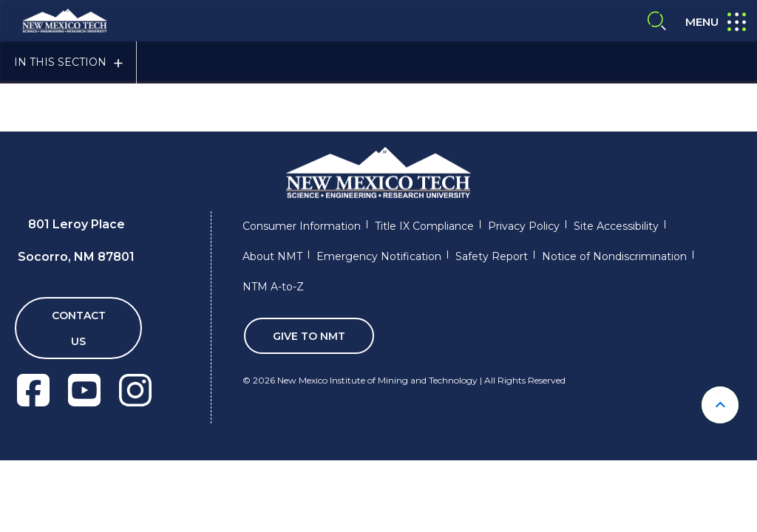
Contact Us (79, 328)
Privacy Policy (524, 226)
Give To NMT (309, 336)
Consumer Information (302, 226)
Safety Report (492, 256)
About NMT (272, 256)
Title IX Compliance (424, 226)
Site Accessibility (616, 226)
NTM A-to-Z (273, 287)
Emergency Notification (379, 256)
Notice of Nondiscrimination (614, 256)
